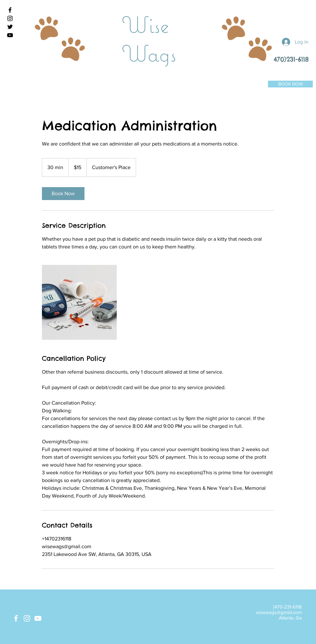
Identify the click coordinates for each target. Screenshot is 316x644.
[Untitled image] (79, 302)
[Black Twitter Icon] (10, 27)
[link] (63, 194)
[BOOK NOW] (290, 84)
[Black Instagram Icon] (10, 18)
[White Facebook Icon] (16, 618)
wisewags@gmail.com (279, 612)
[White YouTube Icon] (38, 618)
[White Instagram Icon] (27, 618)
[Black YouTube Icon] (10, 35)
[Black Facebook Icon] (10, 10)
